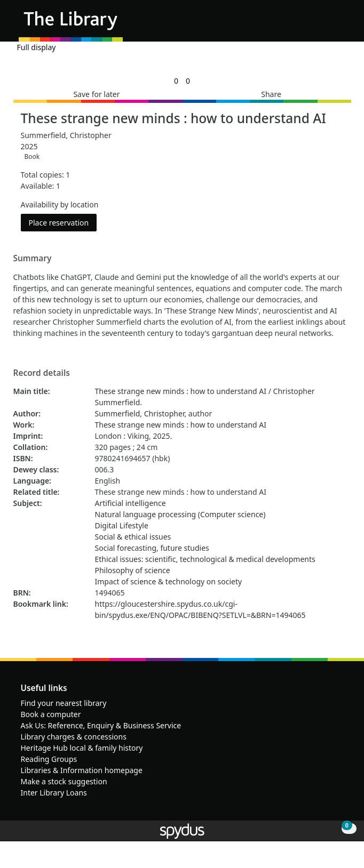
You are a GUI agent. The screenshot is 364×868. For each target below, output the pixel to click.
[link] (176, 81)
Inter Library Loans (54, 793)
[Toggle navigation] (340, 25)
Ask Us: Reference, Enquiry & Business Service (101, 725)
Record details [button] (42, 373)
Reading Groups (49, 759)
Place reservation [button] (63, 222)
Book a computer (51, 714)
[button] (327, 25)
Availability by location (60, 204)
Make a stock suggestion (64, 781)
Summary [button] (33, 259)
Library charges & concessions (74, 737)
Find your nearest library (64, 703)
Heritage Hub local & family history (82, 748)
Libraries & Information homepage (82, 770)
